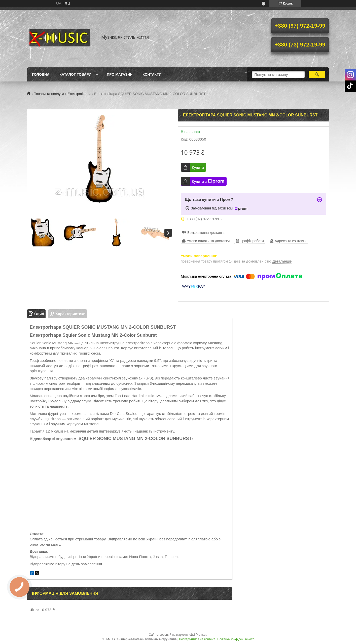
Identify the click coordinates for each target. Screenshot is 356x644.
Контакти (152, 74)
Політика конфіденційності (236, 639)
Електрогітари (79, 94)
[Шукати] (317, 74)
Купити (198, 167)
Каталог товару (75, 74)
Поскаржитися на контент (197, 639)
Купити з (208, 181)
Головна (41, 74)
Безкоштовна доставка (206, 233)
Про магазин (120, 74)
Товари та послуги (49, 94)
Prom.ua (202, 635)
